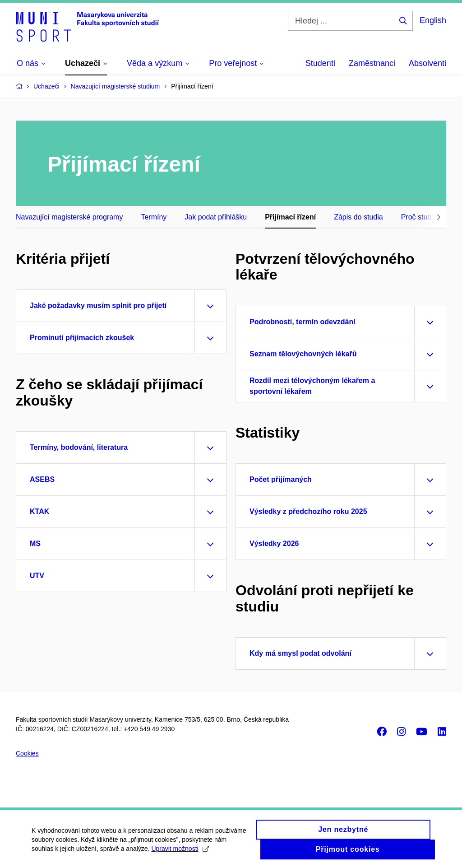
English (433, 20)
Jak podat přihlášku (216, 217)
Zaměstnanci (372, 63)
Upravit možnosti (180, 853)
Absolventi (427, 63)
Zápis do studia (358, 217)
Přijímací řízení (290, 217)
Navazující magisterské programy (69, 217)
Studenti (320, 63)
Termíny (154, 217)
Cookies (27, 753)
